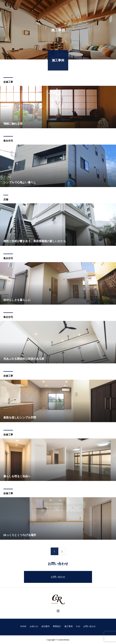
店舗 (6, 200)
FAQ (78, 626)
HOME (23, 626)
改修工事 (8, 82)
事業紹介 (57, 626)
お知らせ (34, 626)
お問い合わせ (58, 577)
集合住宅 (8, 141)
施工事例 (69, 626)
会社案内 (45, 626)
